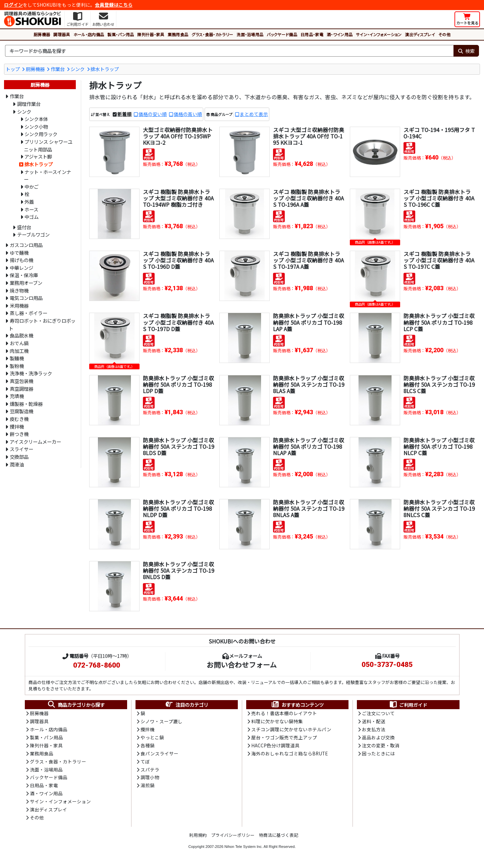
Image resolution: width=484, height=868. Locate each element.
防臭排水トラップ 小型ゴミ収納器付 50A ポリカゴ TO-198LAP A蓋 (309, 322)
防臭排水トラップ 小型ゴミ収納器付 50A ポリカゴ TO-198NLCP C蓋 (439, 446)
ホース (31, 209)
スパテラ (150, 771)
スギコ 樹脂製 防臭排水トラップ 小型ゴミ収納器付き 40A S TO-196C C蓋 (439, 198)
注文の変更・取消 (381, 746)
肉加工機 (19, 351)
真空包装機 (21, 381)
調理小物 (150, 779)
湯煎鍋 (148, 787)
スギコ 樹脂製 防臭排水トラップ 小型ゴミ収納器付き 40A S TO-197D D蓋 (178, 322)
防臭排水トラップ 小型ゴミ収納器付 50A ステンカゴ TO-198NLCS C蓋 (439, 508)
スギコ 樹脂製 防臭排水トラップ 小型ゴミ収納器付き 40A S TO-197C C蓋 (439, 260)
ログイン (13, 5)
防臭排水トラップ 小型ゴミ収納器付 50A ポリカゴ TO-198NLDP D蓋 (178, 508)
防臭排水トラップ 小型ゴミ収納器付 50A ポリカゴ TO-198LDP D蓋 (178, 384)
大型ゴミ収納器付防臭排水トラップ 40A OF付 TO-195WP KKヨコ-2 (178, 136)
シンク (77, 69)
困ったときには (378, 754)
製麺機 (17, 358)
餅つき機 (19, 434)
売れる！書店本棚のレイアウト (284, 714)
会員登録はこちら (114, 5)
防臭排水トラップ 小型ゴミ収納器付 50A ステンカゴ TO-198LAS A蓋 (309, 384)
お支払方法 (374, 730)
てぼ (145, 763)
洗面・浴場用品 (250, 34)
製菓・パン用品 (121, 34)
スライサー (21, 449)
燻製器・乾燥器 (26, 404)
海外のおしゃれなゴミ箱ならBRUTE (289, 754)
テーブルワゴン (33, 234)
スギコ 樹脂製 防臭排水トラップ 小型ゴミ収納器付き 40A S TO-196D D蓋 (178, 260)
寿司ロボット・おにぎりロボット (42, 324)
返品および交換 (378, 738)
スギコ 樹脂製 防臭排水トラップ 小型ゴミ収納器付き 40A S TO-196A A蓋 (308, 198)
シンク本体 (36, 119)
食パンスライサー (159, 754)
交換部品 (19, 457)
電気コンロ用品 (26, 298)
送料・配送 (374, 722)
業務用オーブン (26, 283)
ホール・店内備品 (89, 34)
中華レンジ (21, 268)
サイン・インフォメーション (379, 34)
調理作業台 (29, 104)
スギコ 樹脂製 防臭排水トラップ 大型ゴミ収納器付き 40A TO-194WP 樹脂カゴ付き (178, 198)
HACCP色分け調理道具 (275, 746)
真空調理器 (21, 389)
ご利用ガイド (408, 705)
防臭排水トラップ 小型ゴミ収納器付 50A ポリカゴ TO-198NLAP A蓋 (309, 446)
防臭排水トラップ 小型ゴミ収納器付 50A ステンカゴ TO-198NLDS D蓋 (178, 570)
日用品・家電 (312, 34)
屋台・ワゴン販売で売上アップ (284, 738)
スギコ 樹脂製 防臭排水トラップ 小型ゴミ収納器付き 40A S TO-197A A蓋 (308, 260)
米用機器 (19, 305)
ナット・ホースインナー (47, 176)
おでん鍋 (19, 343)
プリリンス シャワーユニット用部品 (48, 145)
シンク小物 (36, 127)
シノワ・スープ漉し (162, 722)
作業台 (58, 69)
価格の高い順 (188, 114)
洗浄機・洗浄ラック (31, 373)
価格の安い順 (153, 114)
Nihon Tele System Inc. (244, 849)
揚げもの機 (21, 260)
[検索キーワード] (229, 51)
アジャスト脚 (38, 156)
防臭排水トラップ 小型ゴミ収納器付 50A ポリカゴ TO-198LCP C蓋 (439, 322)
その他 (444, 34)
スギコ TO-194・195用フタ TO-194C (437, 133)
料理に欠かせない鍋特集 (277, 722)
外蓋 (29, 202)
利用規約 (198, 837)
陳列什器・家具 (151, 34)
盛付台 (24, 227)
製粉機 (17, 366)
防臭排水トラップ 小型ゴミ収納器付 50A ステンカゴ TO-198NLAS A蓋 (309, 508)
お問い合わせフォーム (242, 665)
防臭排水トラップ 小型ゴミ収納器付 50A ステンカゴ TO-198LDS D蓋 (178, 446)
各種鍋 (148, 746)
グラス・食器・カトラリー (212, 34)
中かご (32, 187)
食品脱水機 (21, 335)
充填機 (17, 396)
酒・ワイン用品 (340, 34)
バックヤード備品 (282, 34)
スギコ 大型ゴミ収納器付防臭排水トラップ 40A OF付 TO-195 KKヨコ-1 (309, 136)
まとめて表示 (254, 114)
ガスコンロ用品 (26, 245)
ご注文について (378, 714)
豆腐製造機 (21, 411)
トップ (13, 69)
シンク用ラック (41, 134)
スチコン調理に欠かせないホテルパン (291, 730)
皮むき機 (19, 419)
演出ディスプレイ (420, 34)
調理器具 (62, 34)
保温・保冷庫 (24, 275)
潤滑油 (17, 464)
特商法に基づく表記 (279, 837)
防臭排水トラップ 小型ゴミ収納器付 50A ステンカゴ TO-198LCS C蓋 (439, 384)
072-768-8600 (97, 665)
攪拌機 (17, 426)
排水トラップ (105, 69)
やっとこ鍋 (152, 738)
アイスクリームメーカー (35, 442)
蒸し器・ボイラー (29, 313)
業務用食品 (178, 34)
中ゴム (32, 217)
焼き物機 (19, 290)
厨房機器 (42, 34)
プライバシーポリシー (233, 837)
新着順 (124, 114)
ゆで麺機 (19, 253)
